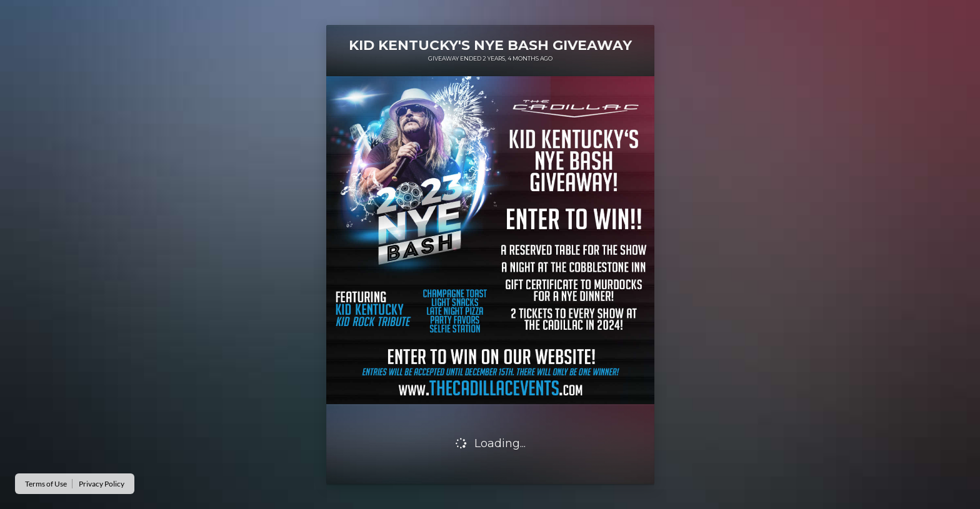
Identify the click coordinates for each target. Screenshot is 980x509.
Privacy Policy (102, 484)
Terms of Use (46, 484)
